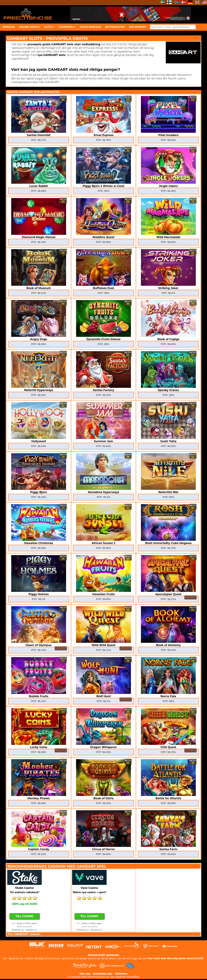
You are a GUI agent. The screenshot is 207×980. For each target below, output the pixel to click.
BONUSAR (9, 27)
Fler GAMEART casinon (24, 934)
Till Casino (25, 916)
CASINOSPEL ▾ (67, 27)
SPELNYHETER (138, 27)
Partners (121, 974)
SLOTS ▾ (49, 27)
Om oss (85, 974)
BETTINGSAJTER (115, 27)
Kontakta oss (103, 974)
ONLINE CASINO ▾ (29, 27)
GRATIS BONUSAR (90, 27)
